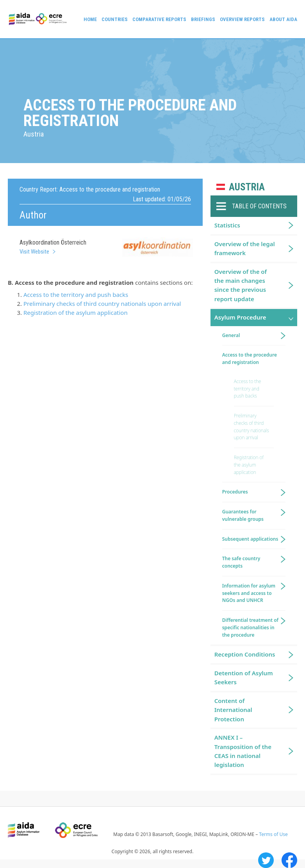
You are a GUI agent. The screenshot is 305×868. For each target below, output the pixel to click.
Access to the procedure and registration (250, 359)
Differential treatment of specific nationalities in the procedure (250, 627)
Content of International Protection (233, 710)
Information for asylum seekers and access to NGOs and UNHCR (249, 593)
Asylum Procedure (240, 317)
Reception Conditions (245, 654)
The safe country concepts (241, 562)
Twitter (266, 860)
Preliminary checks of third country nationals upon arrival (102, 304)
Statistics (227, 225)
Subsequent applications (250, 539)
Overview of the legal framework (245, 248)
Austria (247, 187)
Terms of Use (273, 834)
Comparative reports (159, 19)
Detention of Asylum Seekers (244, 677)
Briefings (203, 19)
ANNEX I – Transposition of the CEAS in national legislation (243, 751)
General (231, 335)
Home (90, 19)
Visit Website (34, 252)
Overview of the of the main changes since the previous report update (241, 285)
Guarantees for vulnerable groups (243, 515)
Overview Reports (242, 19)
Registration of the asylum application (76, 312)
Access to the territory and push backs (76, 295)
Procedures (235, 492)
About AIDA (283, 19)
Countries (115, 19)
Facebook (289, 860)
